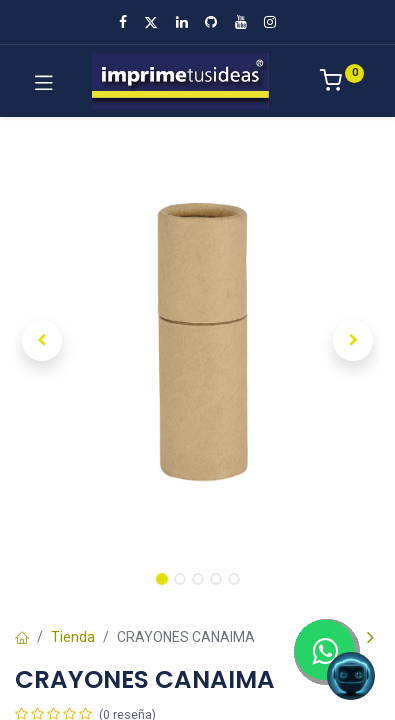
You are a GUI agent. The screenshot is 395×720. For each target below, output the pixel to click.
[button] (42, 341)
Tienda (73, 637)
